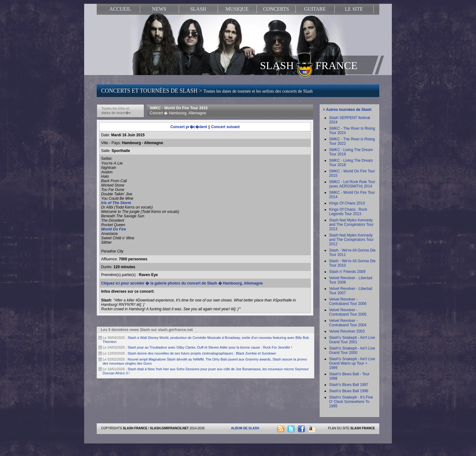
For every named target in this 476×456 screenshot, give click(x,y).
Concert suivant (225, 127)
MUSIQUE (237, 9)
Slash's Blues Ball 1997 (349, 385)
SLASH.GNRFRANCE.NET (169, 428)
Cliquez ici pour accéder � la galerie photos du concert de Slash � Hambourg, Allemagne (182, 283)
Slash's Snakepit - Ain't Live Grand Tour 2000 (352, 350)
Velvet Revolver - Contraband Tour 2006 (348, 301)
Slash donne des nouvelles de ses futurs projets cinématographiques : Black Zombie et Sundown (202, 353)
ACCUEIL (120, 9)
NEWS (159, 9)
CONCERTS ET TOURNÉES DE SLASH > (207, 91)
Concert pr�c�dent (189, 127)
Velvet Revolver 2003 (347, 331)
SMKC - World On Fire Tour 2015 (179, 111)
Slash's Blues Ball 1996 (349, 391)
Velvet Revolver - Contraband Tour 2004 (348, 323)
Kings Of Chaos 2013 (347, 203)
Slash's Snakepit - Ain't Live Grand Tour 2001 (352, 340)
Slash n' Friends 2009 (347, 272)
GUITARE (315, 9)
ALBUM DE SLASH (245, 428)
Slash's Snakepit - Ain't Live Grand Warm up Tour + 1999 (352, 363)
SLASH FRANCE (309, 65)
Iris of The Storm (116, 203)
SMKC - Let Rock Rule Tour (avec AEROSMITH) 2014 (352, 184)
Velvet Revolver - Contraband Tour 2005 (348, 312)
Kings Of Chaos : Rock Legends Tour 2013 (348, 212)
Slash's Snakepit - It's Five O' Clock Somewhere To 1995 (351, 402)
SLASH (198, 9)
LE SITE (354, 9)
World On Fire (114, 229)
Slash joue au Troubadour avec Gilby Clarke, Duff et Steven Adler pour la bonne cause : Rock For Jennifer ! (210, 347)
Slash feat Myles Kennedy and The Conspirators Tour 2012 (351, 240)
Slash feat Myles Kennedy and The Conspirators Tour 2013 (351, 225)
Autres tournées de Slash (349, 110)
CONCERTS (276, 9)
